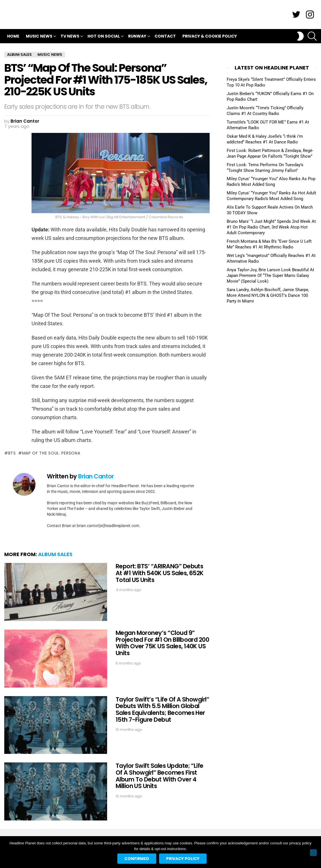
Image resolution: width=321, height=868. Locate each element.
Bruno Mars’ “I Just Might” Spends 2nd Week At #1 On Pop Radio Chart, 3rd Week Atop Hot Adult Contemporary (271, 227)
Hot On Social (104, 37)
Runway (137, 37)
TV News (70, 37)
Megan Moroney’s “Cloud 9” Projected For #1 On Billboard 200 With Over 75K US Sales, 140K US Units (162, 643)
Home (13, 36)
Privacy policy (183, 859)
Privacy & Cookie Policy (210, 36)
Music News (39, 37)
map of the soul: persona (51, 453)
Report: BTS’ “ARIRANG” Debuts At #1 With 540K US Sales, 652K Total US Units (160, 573)
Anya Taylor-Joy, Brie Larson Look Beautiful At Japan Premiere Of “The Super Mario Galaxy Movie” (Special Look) (270, 275)
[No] (313, 853)
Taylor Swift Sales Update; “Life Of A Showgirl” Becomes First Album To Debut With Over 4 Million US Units (160, 776)
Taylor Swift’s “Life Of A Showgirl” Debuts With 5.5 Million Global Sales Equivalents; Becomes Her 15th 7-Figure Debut (162, 709)
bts (12, 453)
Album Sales (55, 554)
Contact (165, 36)
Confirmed (137, 859)
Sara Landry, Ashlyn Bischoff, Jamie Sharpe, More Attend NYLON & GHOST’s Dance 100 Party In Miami (268, 295)
